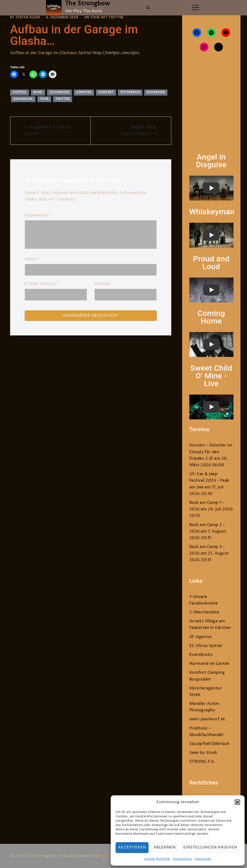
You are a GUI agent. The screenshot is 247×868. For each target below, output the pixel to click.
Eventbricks (201, 655)
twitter (63, 99)
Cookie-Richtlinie (157, 859)
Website (103, 284)
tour (44, 99)
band (38, 92)
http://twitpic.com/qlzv (116, 53)
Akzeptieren (132, 847)
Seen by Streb (203, 753)
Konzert (106, 92)
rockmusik (23, 99)
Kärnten (84, 92)
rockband (156, 92)
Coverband (60, 92)
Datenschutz (182, 859)
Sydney (108, 856)
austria (20, 92)
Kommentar (38, 215)
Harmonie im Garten (209, 664)
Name (32, 259)
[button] (237, 802)
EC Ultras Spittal (206, 646)
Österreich (130, 92)
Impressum (203, 859)
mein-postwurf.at (207, 719)
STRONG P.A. (202, 762)
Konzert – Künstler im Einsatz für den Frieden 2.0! (211, 452)
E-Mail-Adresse (42, 284)
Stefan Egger (28, 17)
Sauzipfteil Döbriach (209, 744)
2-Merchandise (204, 612)
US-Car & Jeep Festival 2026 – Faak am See (209, 480)
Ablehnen (165, 847)
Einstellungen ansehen (210, 847)
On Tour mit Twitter (104, 17)
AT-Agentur (201, 637)
